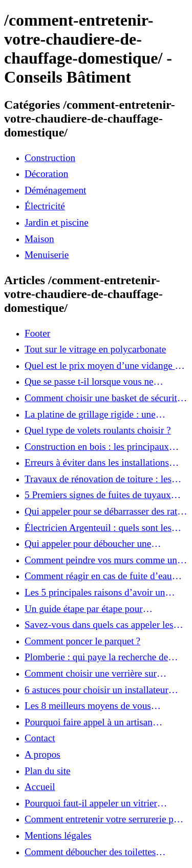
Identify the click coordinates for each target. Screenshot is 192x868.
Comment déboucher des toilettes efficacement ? (90, 852)
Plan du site (48, 771)
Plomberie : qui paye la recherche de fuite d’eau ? (96, 657)
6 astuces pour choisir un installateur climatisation (97, 690)
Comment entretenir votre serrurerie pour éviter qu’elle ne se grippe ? (105, 819)
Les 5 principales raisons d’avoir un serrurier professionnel (95, 593)
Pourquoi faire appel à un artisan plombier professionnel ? (89, 722)
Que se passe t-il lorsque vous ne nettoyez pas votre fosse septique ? (93, 382)
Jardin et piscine (57, 222)
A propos (42, 754)
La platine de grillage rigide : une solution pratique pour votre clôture (94, 415)
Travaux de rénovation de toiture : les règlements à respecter (98, 479)
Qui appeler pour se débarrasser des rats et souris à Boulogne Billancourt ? (103, 511)
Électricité (45, 206)
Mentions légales (58, 835)
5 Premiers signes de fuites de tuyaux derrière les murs (98, 495)
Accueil (40, 787)
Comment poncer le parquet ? (82, 641)
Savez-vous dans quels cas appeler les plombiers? (99, 625)
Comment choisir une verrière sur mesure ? (91, 674)
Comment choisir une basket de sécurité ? (103, 398)
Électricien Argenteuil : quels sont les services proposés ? (98, 528)
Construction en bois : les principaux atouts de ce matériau (97, 447)
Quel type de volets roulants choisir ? (98, 430)
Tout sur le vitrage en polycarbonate (95, 349)
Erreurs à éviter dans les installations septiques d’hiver (97, 463)
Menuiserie (47, 255)
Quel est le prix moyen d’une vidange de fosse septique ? (104, 366)
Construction (50, 158)
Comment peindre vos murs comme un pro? (101, 560)
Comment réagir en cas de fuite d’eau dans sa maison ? (98, 576)
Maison (39, 239)
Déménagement (55, 190)
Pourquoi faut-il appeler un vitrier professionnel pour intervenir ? (91, 803)
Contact (40, 738)
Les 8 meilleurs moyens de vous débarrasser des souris (88, 706)
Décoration (46, 174)
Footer (37, 333)
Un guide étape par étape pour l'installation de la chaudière (84, 609)
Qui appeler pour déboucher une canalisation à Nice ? (88, 544)
